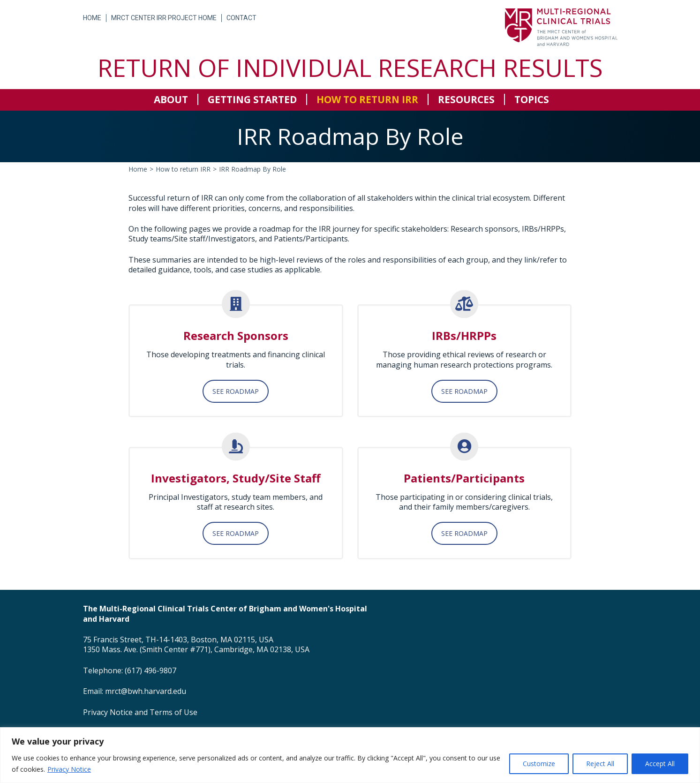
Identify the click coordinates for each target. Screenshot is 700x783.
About (171, 99)
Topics (532, 99)
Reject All (600, 764)
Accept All (660, 764)
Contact (241, 18)
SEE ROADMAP (236, 391)
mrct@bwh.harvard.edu (146, 691)
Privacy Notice (69, 769)
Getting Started (252, 99)
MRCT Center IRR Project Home (164, 18)
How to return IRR (367, 99)
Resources (466, 99)
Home (92, 18)
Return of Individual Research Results (350, 67)
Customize (539, 764)
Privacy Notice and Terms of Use (140, 712)
